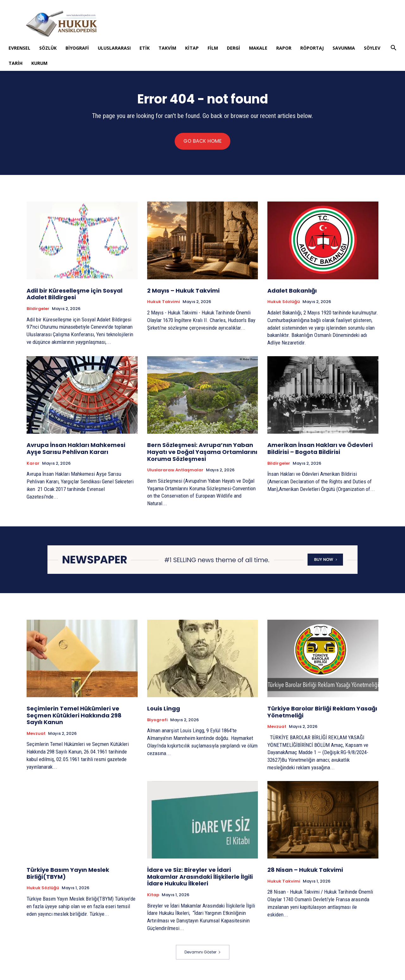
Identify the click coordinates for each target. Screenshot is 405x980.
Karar (33, 465)
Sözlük (48, 48)
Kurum (39, 63)
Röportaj (312, 48)
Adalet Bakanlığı (292, 292)
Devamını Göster (203, 954)
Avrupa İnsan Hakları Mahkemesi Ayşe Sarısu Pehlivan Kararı (76, 450)
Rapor (284, 48)
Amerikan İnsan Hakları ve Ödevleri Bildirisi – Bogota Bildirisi (320, 450)
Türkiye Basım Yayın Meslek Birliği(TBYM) (68, 875)
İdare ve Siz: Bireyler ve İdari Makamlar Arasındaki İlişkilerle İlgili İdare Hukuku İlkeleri (200, 878)
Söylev (372, 48)
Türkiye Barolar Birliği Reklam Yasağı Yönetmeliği (322, 713)
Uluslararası (114, 48)
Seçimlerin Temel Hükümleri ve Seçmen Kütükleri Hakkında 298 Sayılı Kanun (74, 717)
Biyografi (77, 48)
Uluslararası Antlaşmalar (175, 472)
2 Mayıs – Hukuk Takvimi (183, 292)
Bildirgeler (38, 310)
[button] (393, 49)
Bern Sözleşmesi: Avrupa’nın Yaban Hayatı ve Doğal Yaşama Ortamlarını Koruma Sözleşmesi (202, 453)
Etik (145, 48)
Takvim (167, 48)
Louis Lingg (164, 710)
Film (213, 48)
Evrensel (19, 48)
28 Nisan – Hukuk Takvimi (305, 872)
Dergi (234, 48)
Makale (258, 48)
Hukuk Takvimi (164, 303)
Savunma (344, 48)
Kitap (192, 48)
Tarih (16, 63)
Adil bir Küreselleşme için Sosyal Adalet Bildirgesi (75, 296)
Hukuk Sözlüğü (284, 303)
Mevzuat (36, 735)
